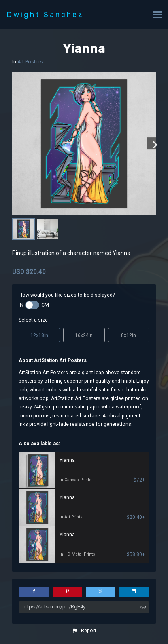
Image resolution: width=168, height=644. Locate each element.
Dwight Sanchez (45, 15)
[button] (84, 631)
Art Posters (30, 62)
